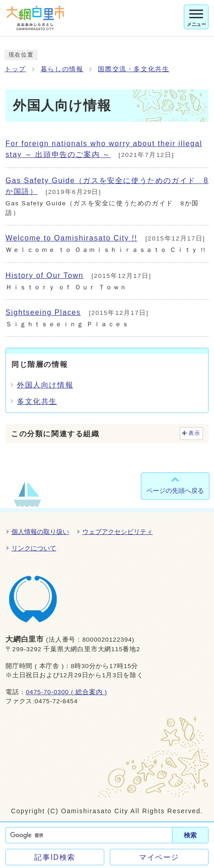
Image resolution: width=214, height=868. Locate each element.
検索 (190, 835)
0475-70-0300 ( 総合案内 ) (66, 692)
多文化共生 (37, 401)
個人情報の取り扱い (40, 532)
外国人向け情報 (45, 385)
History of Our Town (45, 275)
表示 (195, 433)
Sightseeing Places (43, 312)
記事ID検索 (55, 857)
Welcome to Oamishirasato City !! (71, 238)
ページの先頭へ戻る (175, 491)
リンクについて (34, 548)
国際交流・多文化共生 (134, 69)
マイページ (159, 857)
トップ (15, 69)
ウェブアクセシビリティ (118, 532)
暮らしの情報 (62, 69)
